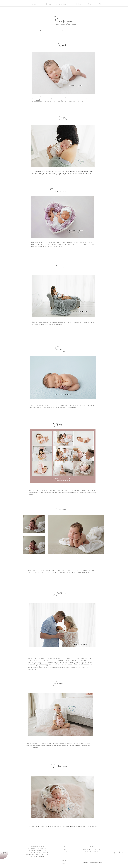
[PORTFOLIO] (64, 852)
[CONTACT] (64, 861)
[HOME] (64, 847)
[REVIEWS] (64, 863)
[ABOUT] (64, 849)
